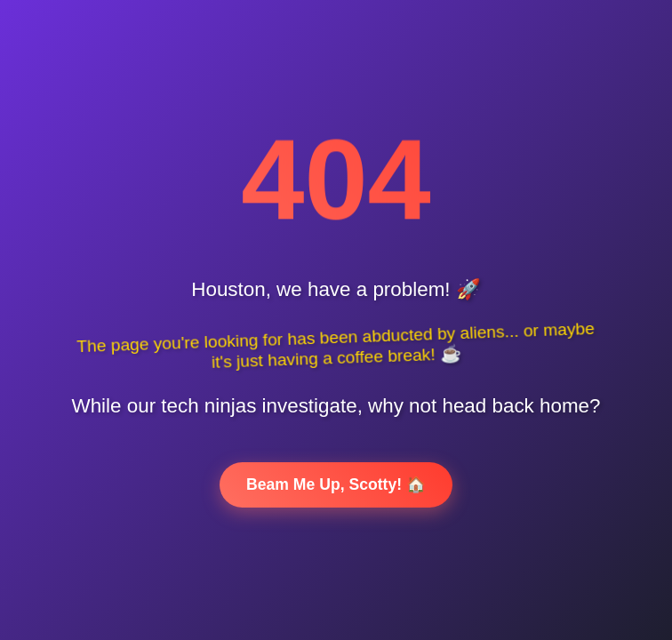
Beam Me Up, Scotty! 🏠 (336, 484)
